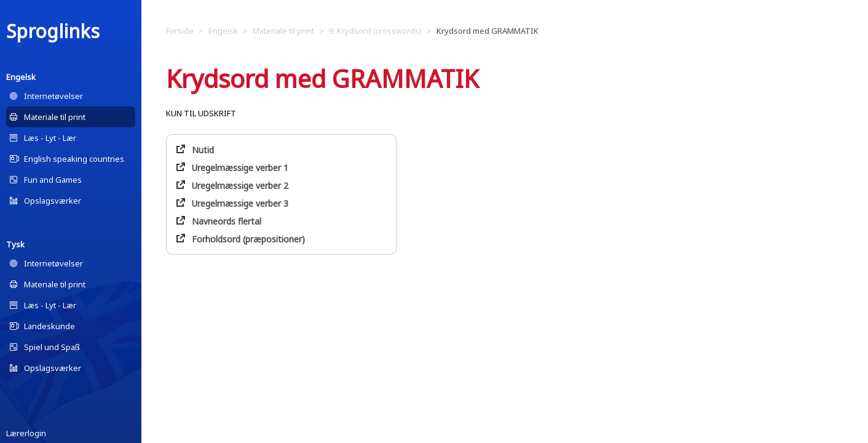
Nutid (203, 150)
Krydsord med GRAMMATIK (487, 31)
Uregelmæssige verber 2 (240, 186)
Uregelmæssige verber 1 (240, 168)
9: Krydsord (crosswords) (375, 31)
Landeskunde (49, 326)
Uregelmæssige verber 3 (240, 203)
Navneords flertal (227, 221)
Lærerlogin (26, 433)
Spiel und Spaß (52, 347)
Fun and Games (53, 180)
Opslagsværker (53, 201)
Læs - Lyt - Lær (50, 138)
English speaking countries (74, 159)
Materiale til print (55, 117)
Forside (180, 31)
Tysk (15, 244)
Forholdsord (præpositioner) (248, 239)
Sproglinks (53, 31)
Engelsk (21, 77)
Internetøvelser (53, 96)
